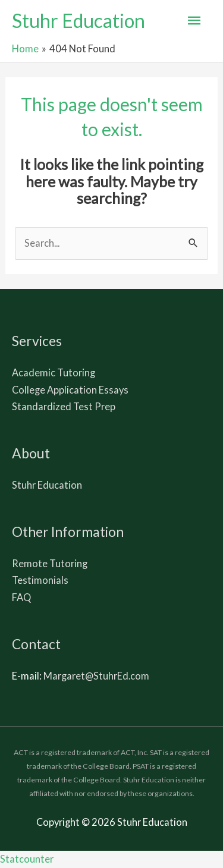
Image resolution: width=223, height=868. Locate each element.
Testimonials (40, 580)
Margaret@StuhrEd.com (96, 676)
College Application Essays (70, 390)
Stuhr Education (78, 21)
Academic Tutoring (54, 372)
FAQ (21, 597)
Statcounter (27, 859)
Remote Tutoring (50, 563)
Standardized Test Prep (64, 406)
